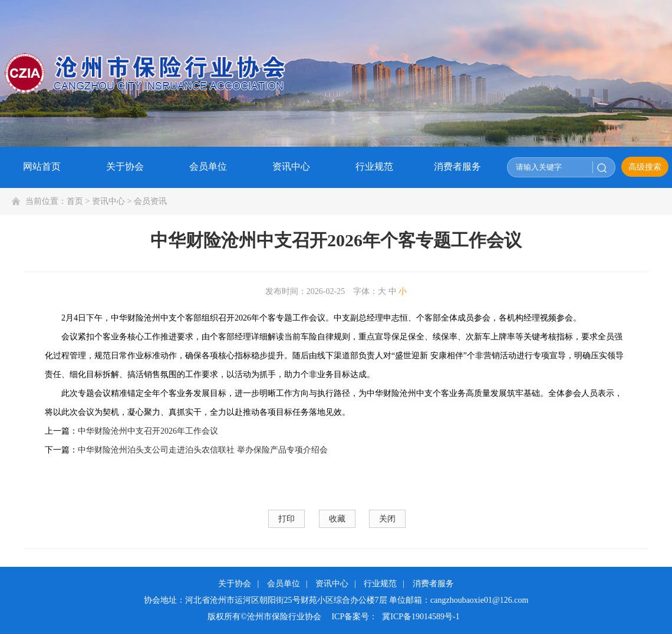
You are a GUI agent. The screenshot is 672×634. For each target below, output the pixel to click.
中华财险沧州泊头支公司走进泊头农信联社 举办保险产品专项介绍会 (203, 450)
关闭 (387, 519)
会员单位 (284, 584)
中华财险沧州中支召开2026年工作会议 (148, 431)
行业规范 (380, 584)
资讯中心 (108, 201)
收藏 (337, 519)
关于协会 (235, 584)
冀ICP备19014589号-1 (421, 617)
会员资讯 (150, 201)
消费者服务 (433, 584)
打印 (286, 519)
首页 (75, 201)
